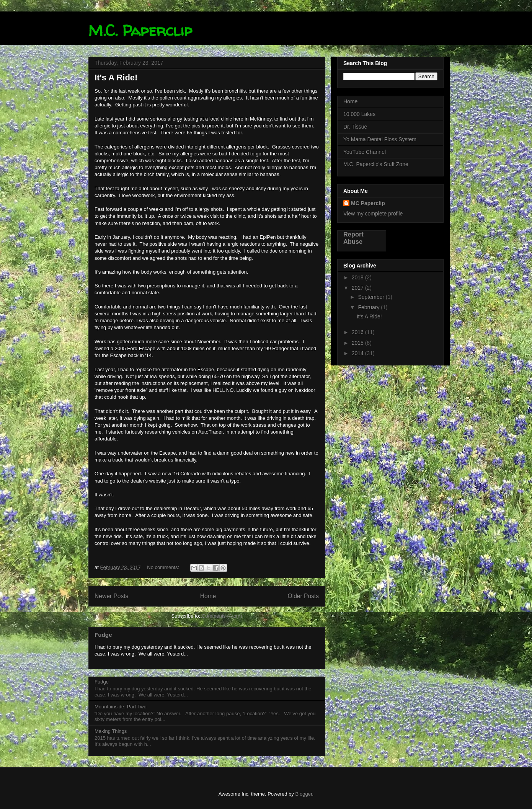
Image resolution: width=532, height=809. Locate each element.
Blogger (304, 794)
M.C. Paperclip (140, 30)
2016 (358, 332)
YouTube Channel (365, 152)
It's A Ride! (116, 77)
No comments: (164, 567)
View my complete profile (373, 214)
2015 (358, 343)
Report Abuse (353, 238)
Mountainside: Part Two (121, 707)
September (372, 297)
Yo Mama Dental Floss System (380, 139)
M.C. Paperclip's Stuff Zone (376, 164)
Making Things (111, 731)
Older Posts (303, 596)
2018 (358, 277)
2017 (358, 288)
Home (208, 596)
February (369, 307)
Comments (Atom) (222, 616)
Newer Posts (111, 596)
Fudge (103, 635)
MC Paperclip (368, 203)
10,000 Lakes (359, 114)
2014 (358, 353)
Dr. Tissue (355, 127)
